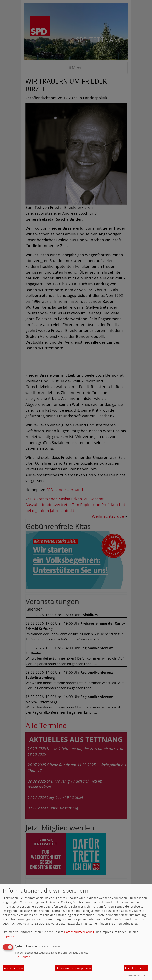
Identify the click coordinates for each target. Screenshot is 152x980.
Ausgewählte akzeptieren (74, 968)
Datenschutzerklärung (79, 932)
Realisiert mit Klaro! (137, 975)
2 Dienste (22, 957)
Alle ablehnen (13, 968)
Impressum (11, 936)
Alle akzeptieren (136, 968)
